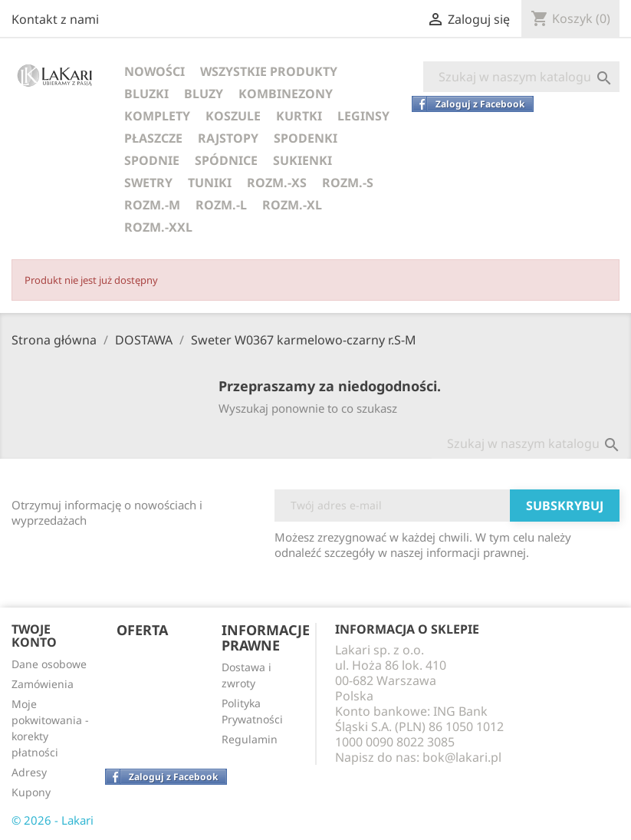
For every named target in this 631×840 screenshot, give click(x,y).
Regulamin (250, 739)
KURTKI (299, 116)
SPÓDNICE (226, 160)
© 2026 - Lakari (53, 820)
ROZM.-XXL (158, 227)
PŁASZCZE (153, 138)
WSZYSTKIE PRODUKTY (269, 71)
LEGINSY (363, 116)
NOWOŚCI (154, 71)
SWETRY (148, 183)
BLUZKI (146, 94)
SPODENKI (306, 138)
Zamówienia (43, 684)
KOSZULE (233, 116)
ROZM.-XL (292, 205)
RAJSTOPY (228, 138)
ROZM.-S (348, 183)
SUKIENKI (302, 160)
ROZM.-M (152, 205)
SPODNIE (152, 160)
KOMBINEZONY (286, 94)
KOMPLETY (157, 116)
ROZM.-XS (277, 183)
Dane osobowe (49, 664)
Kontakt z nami (55, 19)
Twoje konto (34, 636)
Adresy (29, 772)
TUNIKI (210, 183)
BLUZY (204, 94)
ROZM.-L (221, 205)
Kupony (31, 792)
